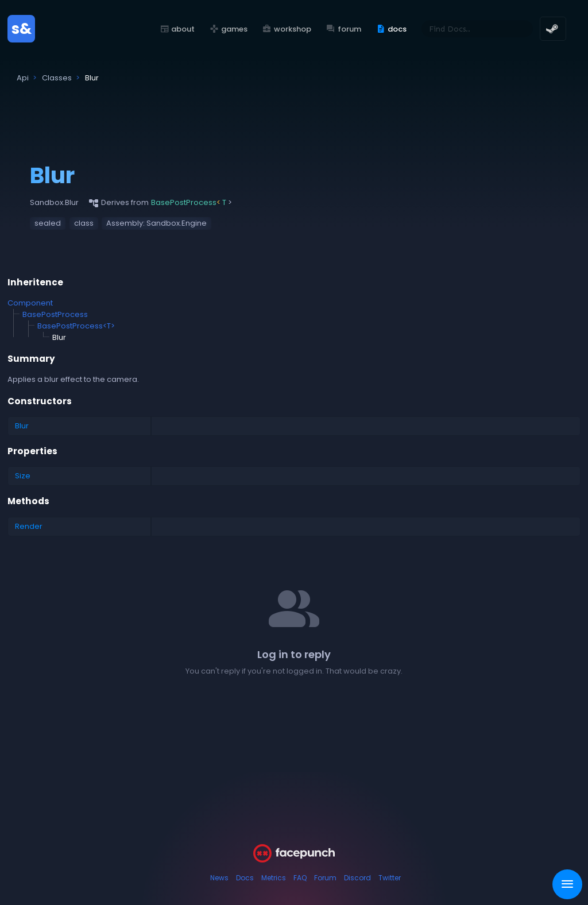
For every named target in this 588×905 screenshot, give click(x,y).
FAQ (300, 878)
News (219, 878)
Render (29, 526)
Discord (357, 878)
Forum (325, 878)
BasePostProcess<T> (76, 326)
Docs (245, 878)
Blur (22, 426)
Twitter (390, 878)
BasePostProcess (55, 314)
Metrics (274, 878)
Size (23, 476)
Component (30, 303)
